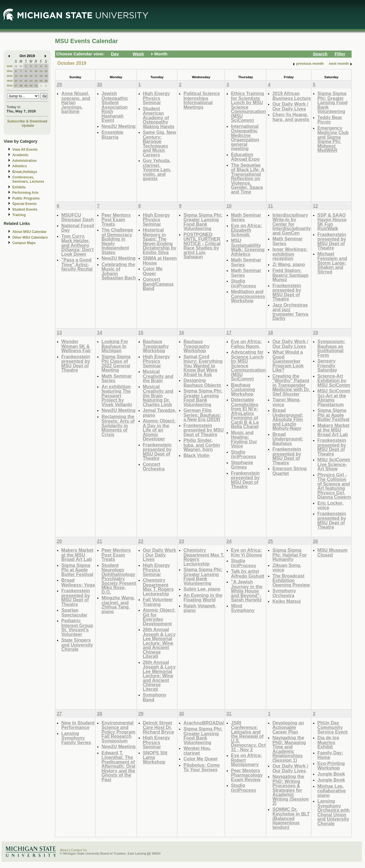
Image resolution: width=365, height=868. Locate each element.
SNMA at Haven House (160, 260)
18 (41, 76)
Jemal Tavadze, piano (160, 413)
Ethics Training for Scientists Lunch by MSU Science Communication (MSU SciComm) (248, 107)
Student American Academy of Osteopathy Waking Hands (159, 117)
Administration (24, 161)
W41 (10, 71)
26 (46, 81)
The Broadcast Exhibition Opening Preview (291, 580)
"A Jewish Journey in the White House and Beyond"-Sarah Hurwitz (247, 591)
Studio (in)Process (244, 283)
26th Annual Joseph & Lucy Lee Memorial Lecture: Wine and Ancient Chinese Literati (159, 643)
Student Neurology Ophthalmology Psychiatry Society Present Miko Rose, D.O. (119, 579)
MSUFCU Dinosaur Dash (78, 217)
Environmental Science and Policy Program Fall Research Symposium (118, 732)
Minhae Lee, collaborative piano (332, 791)
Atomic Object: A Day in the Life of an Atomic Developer (159, 430)
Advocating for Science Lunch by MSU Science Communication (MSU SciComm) (248, 365)
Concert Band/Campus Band (158, 284)
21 (21, 81)
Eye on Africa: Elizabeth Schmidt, (246, 230)
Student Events (25, 210)
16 (31, 76)
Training (19, 215)
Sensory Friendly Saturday (327, 365)
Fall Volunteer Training (158, 602)
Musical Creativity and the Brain (158, 376)
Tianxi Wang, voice (286, 402)
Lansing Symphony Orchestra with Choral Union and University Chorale (333, 812)
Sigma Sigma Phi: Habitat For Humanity (289, 555)
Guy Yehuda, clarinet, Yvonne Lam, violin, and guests (157, 169)
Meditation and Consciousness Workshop (248, 296)
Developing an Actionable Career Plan (288, 727)
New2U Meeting (118, 126)
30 (21, 66)
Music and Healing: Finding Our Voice (244, 439)
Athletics (20, 166)
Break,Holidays (25, 172)
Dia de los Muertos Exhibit (328, 742)
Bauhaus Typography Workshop (156, 346)
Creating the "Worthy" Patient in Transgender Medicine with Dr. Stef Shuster (291, 385)
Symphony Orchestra (284, 593)
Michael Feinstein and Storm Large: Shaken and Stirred (332, 263)
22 (26, 81)
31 (36, 85)
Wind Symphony (243, 608)
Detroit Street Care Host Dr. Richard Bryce (159, 727)
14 (21, 76)
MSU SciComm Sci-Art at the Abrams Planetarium (334, 398)
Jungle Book (331, 774)
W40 (10, 66)
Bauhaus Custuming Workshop (243, 389)
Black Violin (196, 455)
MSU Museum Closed (332, 552)
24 (36, 81)
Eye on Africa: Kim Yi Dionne (247, 552)
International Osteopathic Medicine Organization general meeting (245, 137)
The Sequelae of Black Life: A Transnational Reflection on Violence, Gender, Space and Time (248, 178)
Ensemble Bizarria (112, 135)
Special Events (24, 204)
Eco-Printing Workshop (331, 766)
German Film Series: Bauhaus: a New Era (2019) (202, 415)
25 (41, 81)
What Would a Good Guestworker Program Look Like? (288, 361)
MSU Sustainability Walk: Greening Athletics (248, 247)
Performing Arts (25, 193)
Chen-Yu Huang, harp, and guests (291, 117)
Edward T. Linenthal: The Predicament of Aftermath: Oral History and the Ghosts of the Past (118, 766)
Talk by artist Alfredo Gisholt (248, 574)
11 (41, 71)
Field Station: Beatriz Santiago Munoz (290, 275)
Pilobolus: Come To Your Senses (201, 767)
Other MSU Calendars (30, 237)
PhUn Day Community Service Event (332, 727)
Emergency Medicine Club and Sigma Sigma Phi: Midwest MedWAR (333, 139)
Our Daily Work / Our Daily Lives (290, 106)
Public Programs (26, 198)
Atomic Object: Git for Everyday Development (159, 617)
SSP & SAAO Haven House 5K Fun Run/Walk (332, 222)
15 (26, 76)
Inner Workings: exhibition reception (290, 254)
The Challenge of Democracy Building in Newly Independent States (117, 241)
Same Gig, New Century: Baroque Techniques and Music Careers (160, 143)
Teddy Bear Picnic (330, 120)
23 (31, 81)
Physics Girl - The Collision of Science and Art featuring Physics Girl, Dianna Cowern (334, 486)
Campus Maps (24, 243)
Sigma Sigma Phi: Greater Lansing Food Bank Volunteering (332, 102)
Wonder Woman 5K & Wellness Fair (76, 346)
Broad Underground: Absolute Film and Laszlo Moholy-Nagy (288, 419)
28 (21, 85)
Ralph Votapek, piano (200, 608)
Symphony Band (155, 697)
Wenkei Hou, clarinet (197, 751)
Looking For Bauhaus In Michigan (115, 346)
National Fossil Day (78, 228)
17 (36, 76)
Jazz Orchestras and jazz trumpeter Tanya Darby (290, 312)
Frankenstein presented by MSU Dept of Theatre (287, 292)
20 (16, 81)
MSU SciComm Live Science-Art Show (334, 464)
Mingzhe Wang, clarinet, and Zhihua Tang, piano (118, 605)
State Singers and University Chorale (77, 645)
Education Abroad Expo (245, 157)
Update (28, 125)
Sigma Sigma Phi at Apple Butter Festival (333, 415)
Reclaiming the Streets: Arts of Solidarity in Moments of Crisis (118, 425)
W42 (10, 76)
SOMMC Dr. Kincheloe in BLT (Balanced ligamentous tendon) (291, 818)
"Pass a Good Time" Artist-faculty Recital (77, 264)
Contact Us (79, 850)
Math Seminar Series (246, 217)
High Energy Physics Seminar (156, 98)
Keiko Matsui (287, 601)
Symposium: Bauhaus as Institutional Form (331, 348)
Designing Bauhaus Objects (202, 383)
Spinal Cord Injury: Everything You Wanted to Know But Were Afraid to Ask (203, 365)
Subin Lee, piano (202, 589)
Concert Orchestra (154, 467)
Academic (20, 155)
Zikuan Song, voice (287, 568)
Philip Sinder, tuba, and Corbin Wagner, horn (202, 445)
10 (36, 71)
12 (46, 71)
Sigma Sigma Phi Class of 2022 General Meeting (116, 363)
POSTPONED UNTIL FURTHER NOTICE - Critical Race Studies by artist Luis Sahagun (202, 246)
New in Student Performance (78, 725)
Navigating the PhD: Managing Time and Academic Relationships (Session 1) (289, 749)
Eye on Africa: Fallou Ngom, (246, 344)
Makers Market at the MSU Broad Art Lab (333, 430)
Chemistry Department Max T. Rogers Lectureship (158, 587)
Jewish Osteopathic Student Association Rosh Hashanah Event (115, 107)
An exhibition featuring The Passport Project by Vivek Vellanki (117, 395)
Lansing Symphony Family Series (76, 738)
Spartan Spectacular (74, 612)
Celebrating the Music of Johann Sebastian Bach (119, 271)
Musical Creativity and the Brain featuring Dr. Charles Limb (158, 395)
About (64, 850)
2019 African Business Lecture (292, 96)
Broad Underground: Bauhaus (288, 439)
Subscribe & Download (27, 121)
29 (16, 66)
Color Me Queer (153, 271)
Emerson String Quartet (289, 471)
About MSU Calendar (29, 232)
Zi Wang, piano (289, 264)
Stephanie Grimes (242, 465)
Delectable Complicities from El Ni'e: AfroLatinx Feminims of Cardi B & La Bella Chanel (245, 413)
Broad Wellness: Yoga (78, 582)
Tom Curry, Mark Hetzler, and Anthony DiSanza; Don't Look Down (77, 245)
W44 (10, 85)
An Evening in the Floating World (203, 598)
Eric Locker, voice (330, 505)
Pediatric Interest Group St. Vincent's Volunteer (77, 627)
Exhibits (19, 187)
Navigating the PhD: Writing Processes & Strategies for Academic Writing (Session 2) (290, 790)
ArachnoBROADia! (204, 723)
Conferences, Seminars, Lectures (28, 179)
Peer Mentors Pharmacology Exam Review (247, 775)
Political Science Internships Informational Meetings (202, 100)
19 (46, 76)
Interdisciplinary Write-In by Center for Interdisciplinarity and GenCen (292, 224)
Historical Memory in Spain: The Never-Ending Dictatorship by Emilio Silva (160, 241)
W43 (10, 81)
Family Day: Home (330, 755)
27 (16, 85)
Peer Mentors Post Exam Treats (116, 219)
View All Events (25, 150)
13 (16, 76)
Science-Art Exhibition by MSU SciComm (334, 380)
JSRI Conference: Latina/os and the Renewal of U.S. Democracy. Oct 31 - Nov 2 (248, 736)
